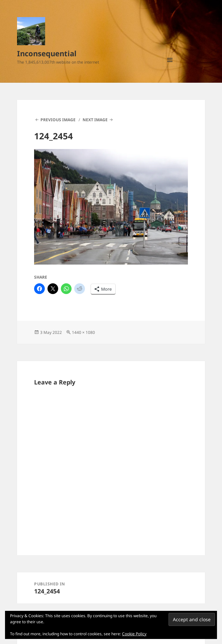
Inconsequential (47, 53)
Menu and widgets (170, 67)
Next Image (95, 120)
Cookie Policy (134, 634)
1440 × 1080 (83, 332)
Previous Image (58, 120)
